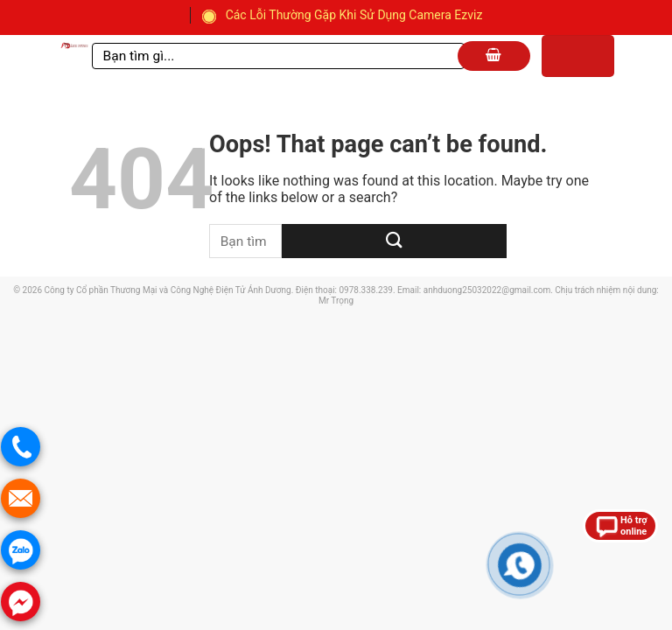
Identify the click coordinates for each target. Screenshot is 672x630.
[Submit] (394, 241)
